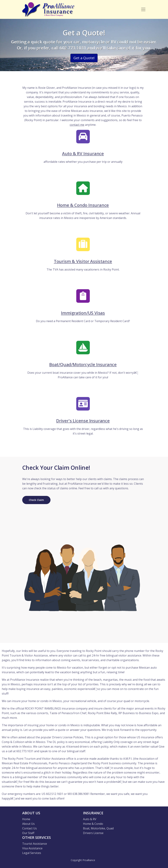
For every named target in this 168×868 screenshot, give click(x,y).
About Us (28, 824)
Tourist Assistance (35, 844)
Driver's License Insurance (83, 421)
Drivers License (93, 833)
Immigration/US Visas (83, 313)
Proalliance (89, 860)
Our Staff (28, 833)
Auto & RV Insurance (83, 153)
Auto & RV (90, 819)
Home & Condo (93, 824)
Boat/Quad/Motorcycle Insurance (83, 364)
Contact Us (30, 828)
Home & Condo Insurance (83, 205)
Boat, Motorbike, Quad (98, 828)
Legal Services (32, 853)
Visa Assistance (32, 848)
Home (26, 819)
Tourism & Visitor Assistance (83, 261)
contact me (77, 125)
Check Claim (36, 500)
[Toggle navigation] (143, 9)
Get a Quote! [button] (84, 58)
